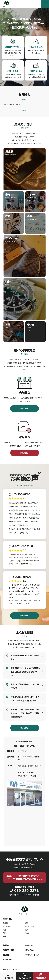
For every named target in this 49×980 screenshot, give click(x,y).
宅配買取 (6, 955)
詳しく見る (24, 409)
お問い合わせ (30, 950)
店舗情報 (6, 945)
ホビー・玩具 (29, 926)
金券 (4, 937)
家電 (26, 923)
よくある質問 (7, 960)
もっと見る (24, 616)
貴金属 (5, 923)
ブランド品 (6, 926)
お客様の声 (29, 945)
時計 (4, 930)
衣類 (4, 933)
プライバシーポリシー (32, 955)
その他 (27, 933)
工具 (26, 930)
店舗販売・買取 (8, 950)
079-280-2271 (24, 891)
